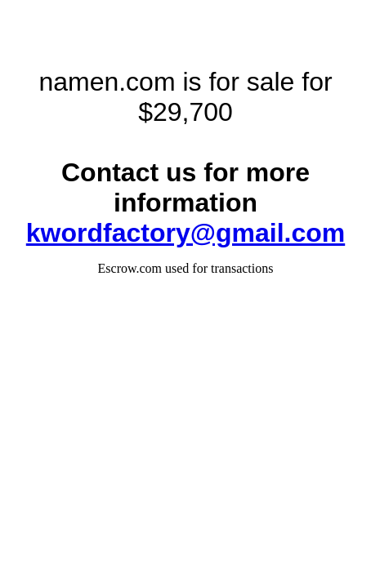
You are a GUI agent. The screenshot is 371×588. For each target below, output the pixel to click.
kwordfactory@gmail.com (185, 233)
